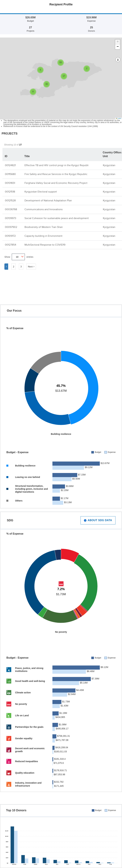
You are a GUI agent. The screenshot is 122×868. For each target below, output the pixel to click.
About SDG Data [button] (98, 522)
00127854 (11, 245)
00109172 (10, 236)
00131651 (10, 183)
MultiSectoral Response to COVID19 (45, 245)
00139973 (11, 218)
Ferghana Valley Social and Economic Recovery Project (56, 183)
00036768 (11, 209)
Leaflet (119, 118)
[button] (87, 69)
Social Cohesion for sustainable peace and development (57, 218)
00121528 (10, 200)
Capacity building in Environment (43, 236)
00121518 (10, 192)
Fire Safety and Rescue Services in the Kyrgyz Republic (56, 174)
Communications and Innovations (44, 209)
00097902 (11, 227)
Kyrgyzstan (109, 165)
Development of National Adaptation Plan (48, 200)
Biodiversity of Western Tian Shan (44, 227)
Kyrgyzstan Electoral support (41, 192)
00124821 (10, 165)
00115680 (10, 174)
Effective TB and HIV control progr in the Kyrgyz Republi (57, 165)
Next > (31, 267)
